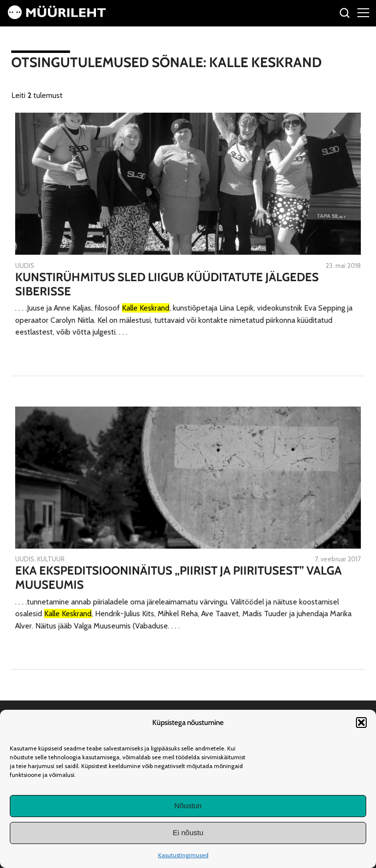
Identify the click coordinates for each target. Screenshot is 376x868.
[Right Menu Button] (363, 12)
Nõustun (188, 806)
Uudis (25, 265)
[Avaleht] (57, 16)
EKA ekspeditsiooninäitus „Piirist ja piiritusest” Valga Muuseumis (178, 578)
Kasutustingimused (183, 855)
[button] (361, 723)
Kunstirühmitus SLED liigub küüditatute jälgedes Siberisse (167, 284)
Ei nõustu (188, 832)
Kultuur (51, 559)
